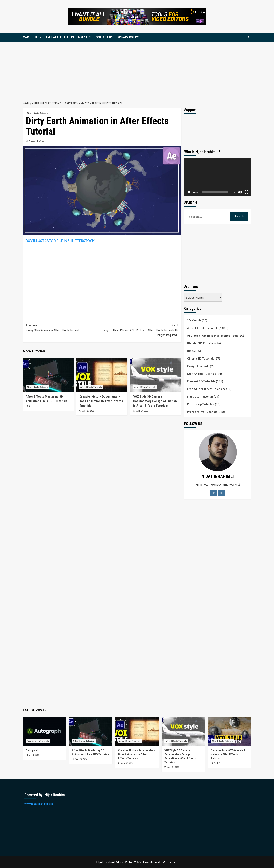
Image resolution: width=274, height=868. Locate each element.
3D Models (194, 320)
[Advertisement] (137, 70)
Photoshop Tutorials (201, 404)
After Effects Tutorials (203, 328)
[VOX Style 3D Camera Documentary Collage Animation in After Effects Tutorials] (156, 375)
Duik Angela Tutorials (202, 374)
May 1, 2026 (34, 755)
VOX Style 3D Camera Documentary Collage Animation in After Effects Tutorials (155, 401)
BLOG (38, 37)
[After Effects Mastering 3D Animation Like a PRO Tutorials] (48, 375)
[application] (218, 177)
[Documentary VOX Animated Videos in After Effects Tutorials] (229, 731)
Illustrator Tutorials (200, 396)
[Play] (189, 192)
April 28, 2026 (35, 406)
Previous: (64, 328)
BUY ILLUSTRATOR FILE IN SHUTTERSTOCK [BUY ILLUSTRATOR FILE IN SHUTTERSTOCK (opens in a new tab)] (60, 241)
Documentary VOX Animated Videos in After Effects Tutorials (228, 754)
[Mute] (240, 192)
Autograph (32, 750)
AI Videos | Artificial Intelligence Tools (213, 336)
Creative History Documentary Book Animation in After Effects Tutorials (101, 401)
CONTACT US (104, 37)
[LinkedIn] (221, 493)
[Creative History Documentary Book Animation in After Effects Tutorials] (102, 375)
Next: (140, 331)
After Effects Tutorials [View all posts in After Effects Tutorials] (37, 113)
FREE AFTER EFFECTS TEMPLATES (68, 37)
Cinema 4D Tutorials (201, 358)
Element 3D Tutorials (201, 381)
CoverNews (151, 862)
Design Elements (198, 366)
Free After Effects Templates (207, 389)
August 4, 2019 (37, 141)
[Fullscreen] (246, 192)
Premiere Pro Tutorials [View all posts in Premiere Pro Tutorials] (38, 741)
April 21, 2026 (219, 763)
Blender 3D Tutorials (201, 343)
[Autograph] (45, 731)
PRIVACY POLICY (128, 37)
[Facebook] (214, 493)
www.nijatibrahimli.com (39, 804)
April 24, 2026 (142, 411)
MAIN (26, 37)
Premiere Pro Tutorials (202, 412)
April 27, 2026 (88, 411)
